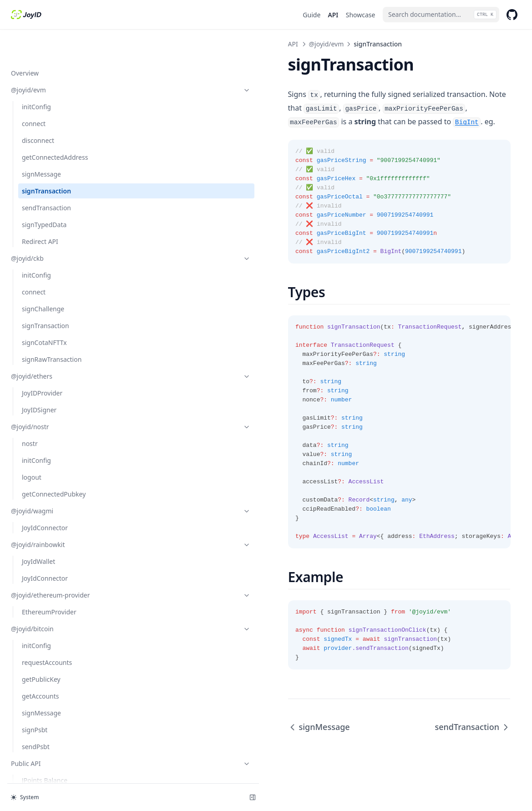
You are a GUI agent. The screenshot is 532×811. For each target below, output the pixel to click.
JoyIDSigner (39, 381)
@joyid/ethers (56, 347)
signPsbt (35, 710)
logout (32, 448)
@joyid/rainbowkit (56, 515)
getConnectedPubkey (54, 465)
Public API (56, 744)
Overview (25, 44)
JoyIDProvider (42, 364)
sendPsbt (36, 727)
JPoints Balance (45, 761)
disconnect (38, 111)
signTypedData (44, 195)
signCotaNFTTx (44, 313)
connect (34, 94)
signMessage (41, 145)
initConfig (36, 78)
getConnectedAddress (55, 128)
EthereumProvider (49, 592)
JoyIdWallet (38, 532)
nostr (30, 414)
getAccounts (40, 677)
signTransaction (46, 162)
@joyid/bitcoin (56, 609)
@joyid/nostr (56, 398)
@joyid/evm (56, 61)
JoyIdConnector (45, 499)
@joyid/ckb (56, 229)
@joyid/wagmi (56, 482)
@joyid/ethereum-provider (56, 571)
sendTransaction (46, 179)
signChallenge (43, 280)
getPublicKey (41, 660)
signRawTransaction (52, 330)
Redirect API (40, 212)
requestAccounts (47, 643)
